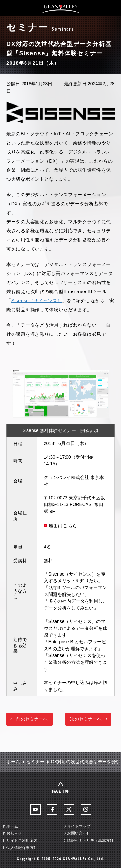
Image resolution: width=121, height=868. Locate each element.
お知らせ (14, 833)
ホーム (13, 762)
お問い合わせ (79, 833)
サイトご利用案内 (22, 841)
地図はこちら (63, 526)
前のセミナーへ (32, 719)
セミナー (35, 762)
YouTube (35, 810)
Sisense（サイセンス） (37, 301)
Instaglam (86, 810)
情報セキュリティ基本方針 (90, 841)
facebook (52, 810)
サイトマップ (79, 826)
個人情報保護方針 (22, 848)
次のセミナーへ (86, 719)
